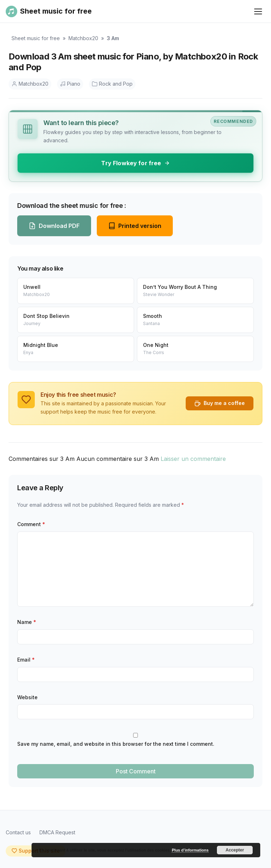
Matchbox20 (83, 38)
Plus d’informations (190, 850)
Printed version (135, 226)
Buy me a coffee (220, 403)
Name (27, 622)
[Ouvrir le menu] (258, 11)
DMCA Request (57, 832)
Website (27, 697)
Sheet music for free (36, 38)
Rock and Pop (112, 84)
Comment (31, 524)
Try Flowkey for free (135, 163)
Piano (70, 84)
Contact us (18, 832)
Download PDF (54, 226)
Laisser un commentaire (193, 459)
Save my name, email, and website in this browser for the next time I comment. (116, 744)
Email (26, 660)
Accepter (235, 850)
